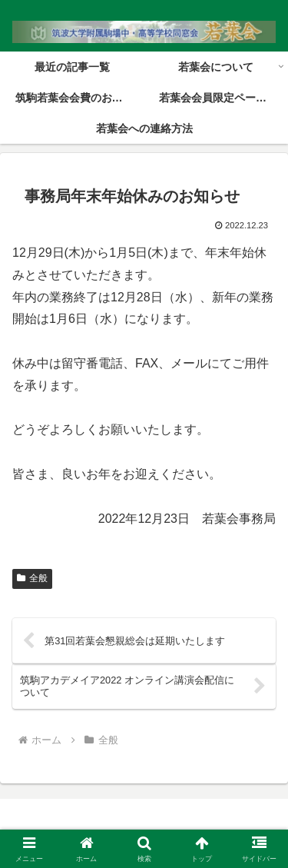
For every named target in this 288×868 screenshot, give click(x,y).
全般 (32, 578)
